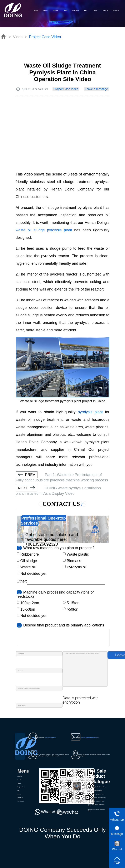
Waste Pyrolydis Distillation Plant (97, 787)
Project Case (76, 10)
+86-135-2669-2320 (50, 737)
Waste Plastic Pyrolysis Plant (96, 794)
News (95, 10)
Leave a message (96, 89)
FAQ (85, 10)
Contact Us (115, 10)
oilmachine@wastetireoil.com (90, 737)
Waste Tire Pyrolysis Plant (95, 790)
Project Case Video (66, 89)
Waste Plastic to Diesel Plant (96, 801)
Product (46, 10)
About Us (106, 10)
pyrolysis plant (90, 412)
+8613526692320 (42, 544)
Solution (56, 10)
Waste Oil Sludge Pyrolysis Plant (97, 798)
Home (36, 10)
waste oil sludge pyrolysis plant (44, 230)
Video (19, 783)
